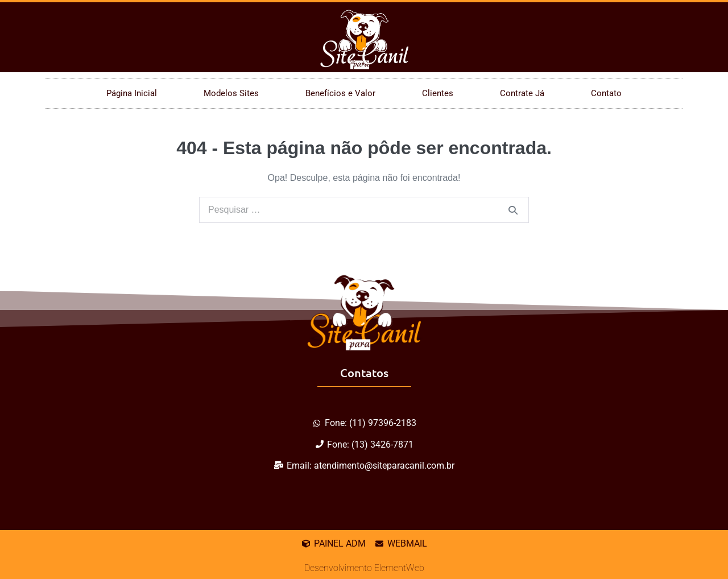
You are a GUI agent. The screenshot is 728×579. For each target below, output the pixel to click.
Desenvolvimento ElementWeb (364, 568)
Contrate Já (522, 93)
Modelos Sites (231, 93)
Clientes (438, 93)
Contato (606, 93)
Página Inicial (132, 93)
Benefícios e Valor (340, 93)
